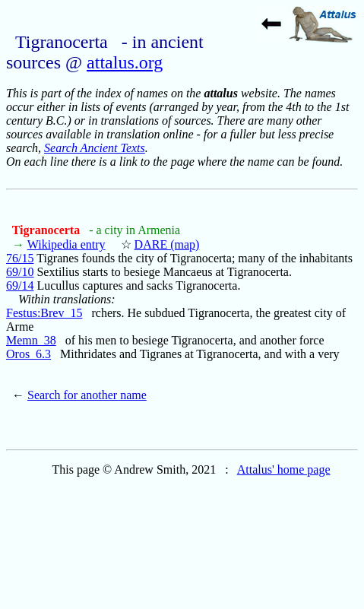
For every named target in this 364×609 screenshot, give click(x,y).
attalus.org (125, 62)
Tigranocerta (47, 230)
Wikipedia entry (66, 244)
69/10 (20, 272)
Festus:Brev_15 (44, 313)
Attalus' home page (284, 469)
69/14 (20, 285)
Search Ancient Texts (95, 148)
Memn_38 (31, 340)
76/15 (20, 258)
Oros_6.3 (28, 354)
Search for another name (87, 395)
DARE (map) (167, 244)
